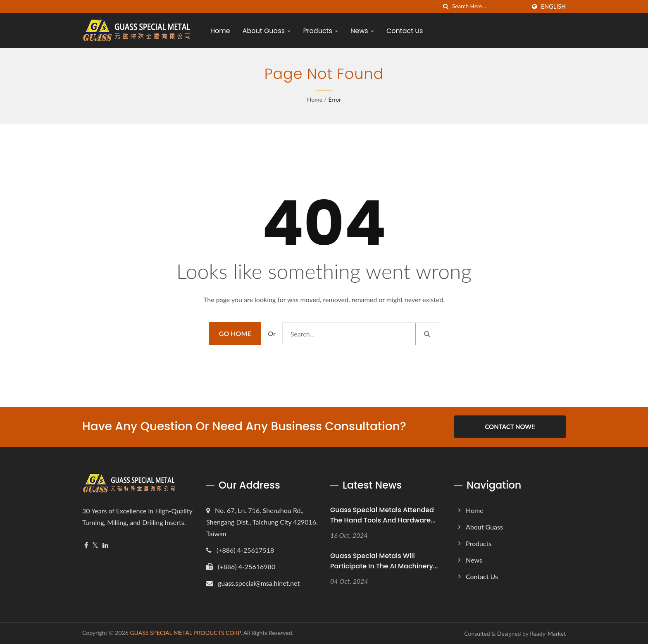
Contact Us (405, 31)
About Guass (267, 31)
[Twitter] (95, 545)
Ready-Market (548, 633)
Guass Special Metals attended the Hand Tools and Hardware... (383, 515)
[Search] (489, 6)
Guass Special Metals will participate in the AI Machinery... (384, 561)
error (335, 99)
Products (320, 31)
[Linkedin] (105, 545)
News (362, 31)
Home (220, 31)
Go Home (235, 333)
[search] (446, 6)
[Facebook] (86, 545)
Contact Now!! (510, 427)
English (553, 7)
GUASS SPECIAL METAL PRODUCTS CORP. (186, 632)
